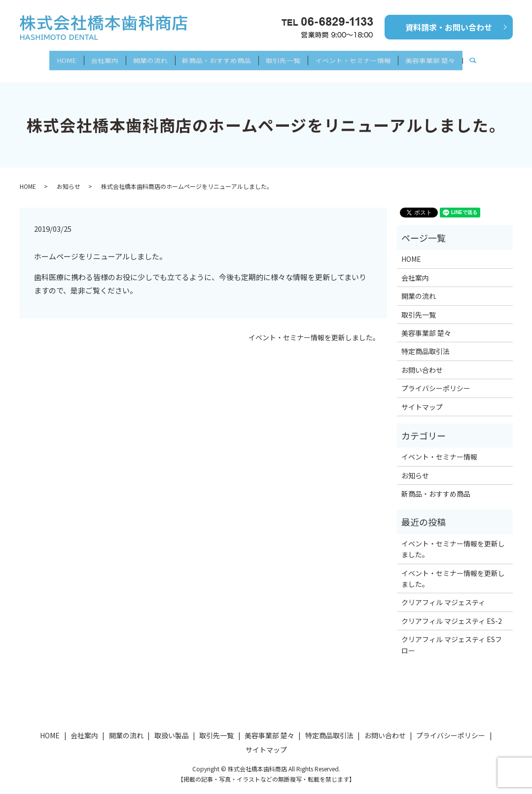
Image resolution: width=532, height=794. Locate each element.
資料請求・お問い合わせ (449, 27)
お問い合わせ (422, 361)
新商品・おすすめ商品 (216, 58)
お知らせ (69, 177)
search (499, 58)
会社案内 (92, 58)
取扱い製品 (172, 726)
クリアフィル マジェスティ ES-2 (452, 612)
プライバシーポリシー (436, 380)
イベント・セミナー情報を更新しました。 (314, 329)
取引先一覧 (289, 58)
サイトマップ (422, 398)
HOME (48, 58)
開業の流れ (144, 58)
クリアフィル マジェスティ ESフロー (452, 636)
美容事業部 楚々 (448, 58)
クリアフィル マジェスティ (443, 594)
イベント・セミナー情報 (365, 58)
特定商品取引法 (426, 343)
